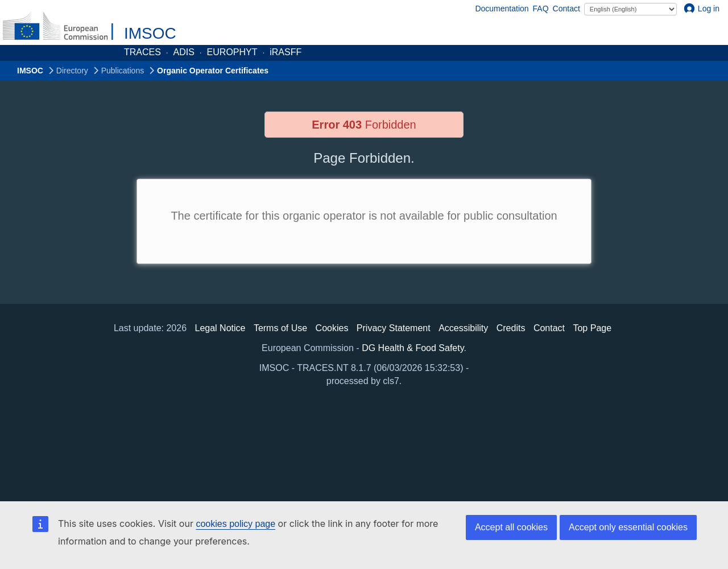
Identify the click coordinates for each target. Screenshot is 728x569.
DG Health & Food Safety (413, 348)
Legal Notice (220, 328)
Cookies (332, 328)
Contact (566, 9)
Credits (511, 328)
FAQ (541, 9)
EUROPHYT (232, 52)
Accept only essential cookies (628, 527)
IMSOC (150, 33)
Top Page (592, 328)
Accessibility (463, 328)
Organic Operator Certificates (213, 71)
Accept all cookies (511, 527)
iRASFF (286, 52)
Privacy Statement (394, 328)
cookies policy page (235, 524)
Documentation (502, 9)
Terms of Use (280, 328)
